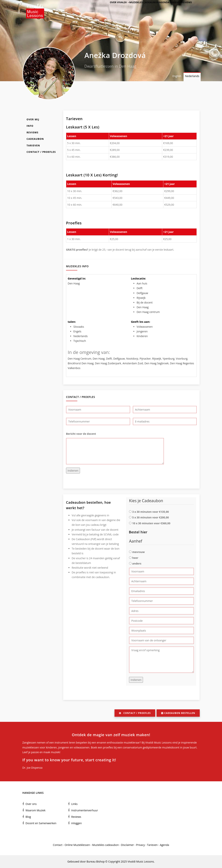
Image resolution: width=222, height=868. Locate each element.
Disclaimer (127, 845)
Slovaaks (79, 327)
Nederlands (192, 76)
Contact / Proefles (41, 152)
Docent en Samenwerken (41, 823)
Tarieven (171, 8)
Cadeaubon (35, 139)
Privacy (141, 845)
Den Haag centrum (148, 312)
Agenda (158, 8)
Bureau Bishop (96, 861)
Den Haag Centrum (80, 359)
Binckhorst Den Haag (81, 363)
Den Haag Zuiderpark (108, 363)
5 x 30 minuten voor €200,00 (151, 517)
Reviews (185, 8)
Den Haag (74, 283)
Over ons (31, 804)
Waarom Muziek (35, 810)
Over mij (33, 119)
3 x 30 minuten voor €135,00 (151, 512)
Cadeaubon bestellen (178, 713)
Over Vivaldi (110, 8)
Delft (139, 288)
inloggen (77, 823)
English (177, 76)
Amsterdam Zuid (133, 363)
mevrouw (138, 552)
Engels (77, 331)
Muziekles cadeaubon (136, 8)
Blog (28, 817)
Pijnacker (145, 359)
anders (137, 563)
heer (135, 558)
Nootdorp (132, 359)
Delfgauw (142, 293)
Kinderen (142, 336)
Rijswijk (141, 298)
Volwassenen (145, 327)
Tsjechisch (80, 341)
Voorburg (182, 359)
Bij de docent (145, 302)
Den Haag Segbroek (157, 363)
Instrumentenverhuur (85, 810)
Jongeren (142, 331)
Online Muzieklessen (77, 845)
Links (74, 804)
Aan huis (142, 283)
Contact (58, 845)
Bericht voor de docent (81, 434)
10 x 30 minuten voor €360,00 (151, 523)
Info (30, 126)
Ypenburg (169, 359)
